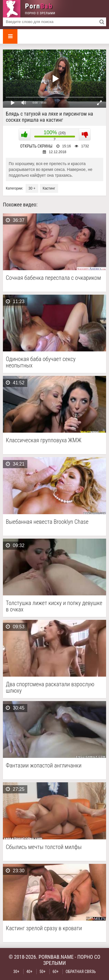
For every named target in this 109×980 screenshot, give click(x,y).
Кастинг (49, 188)
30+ (16, 972)
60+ (56, 972)
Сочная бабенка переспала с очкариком (53, 278)
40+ (30, 972)
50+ (43, 972)
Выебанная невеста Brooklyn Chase (47, 522)
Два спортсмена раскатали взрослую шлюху (50, 687)
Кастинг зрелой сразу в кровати (44, 928)
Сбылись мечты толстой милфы (44, 847)
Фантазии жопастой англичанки (44, 766)
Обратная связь (81, 972)
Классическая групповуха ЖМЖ (44, 440)
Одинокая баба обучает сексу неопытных (41, 362)
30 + (32, 188)
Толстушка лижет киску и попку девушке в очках (54, 606)
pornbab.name (56, 957)
